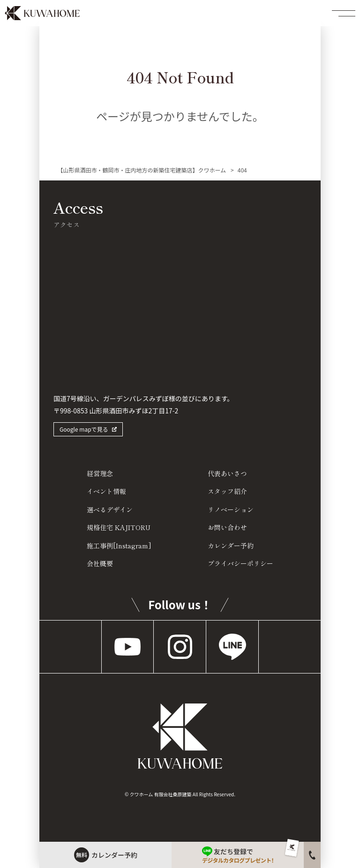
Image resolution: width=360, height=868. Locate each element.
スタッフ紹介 (227, 491)
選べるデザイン (110, 509)
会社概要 (100, 563)
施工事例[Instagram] (119, 546)
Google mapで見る (84, 429)
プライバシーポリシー (240, 563)
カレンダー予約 (231, 546)
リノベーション (231, 509)
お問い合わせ (227, 527)
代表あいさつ (227, 473)
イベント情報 (106, 491)
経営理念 (100, 473)
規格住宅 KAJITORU (119, 527)
